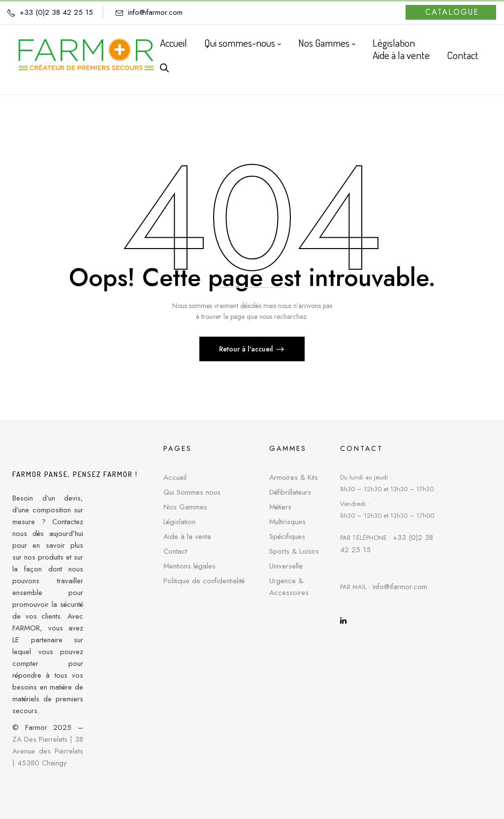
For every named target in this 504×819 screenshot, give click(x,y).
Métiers (280, 507)
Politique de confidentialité (204, 581)
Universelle (286, 566)
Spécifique (285, 536)
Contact (175, 551)
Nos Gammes (185, 507)
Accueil (175, 477)
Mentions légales (189, 566)
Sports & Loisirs (294, 551)
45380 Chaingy (42, 763)
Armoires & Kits (294, 477)
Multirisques (287, 522)
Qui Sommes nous (192, 492)
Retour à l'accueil (247, 349)
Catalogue (452, 12)
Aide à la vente (187, 536)
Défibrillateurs (290, 492)
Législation (179, 522)
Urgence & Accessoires (289, 587)
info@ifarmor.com (155, 12)
